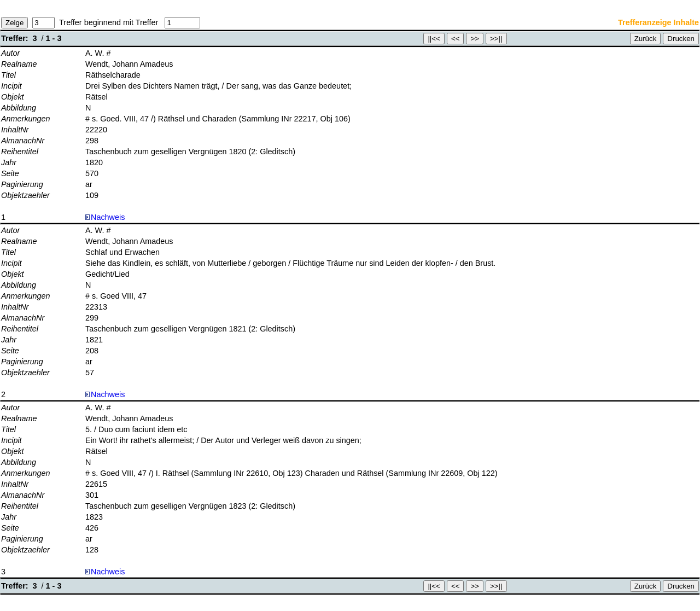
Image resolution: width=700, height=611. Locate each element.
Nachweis (105, 217)
